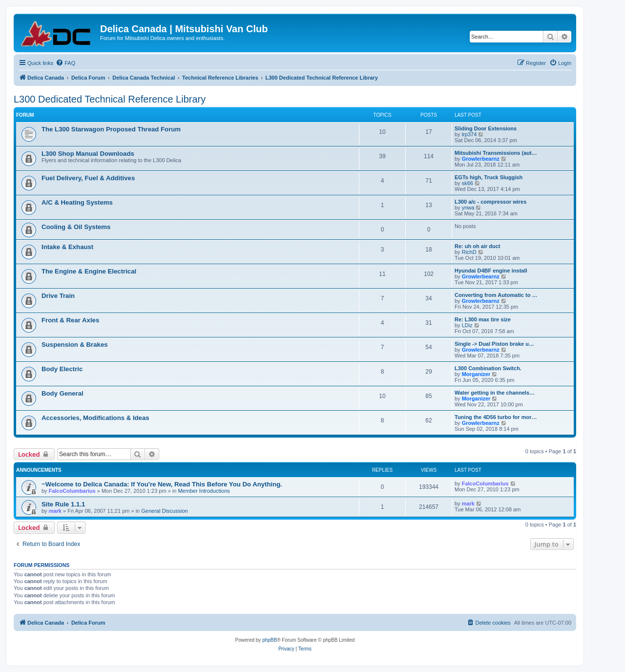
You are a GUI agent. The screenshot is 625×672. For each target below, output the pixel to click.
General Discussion (164, 511)
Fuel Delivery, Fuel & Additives (88, 178)
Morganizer (476, 374)
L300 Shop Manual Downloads (88, 154)
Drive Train (58, 296)
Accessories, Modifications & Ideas (95, 418)
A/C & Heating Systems (77, 202)
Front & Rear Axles (70, 320)
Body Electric (62, 369)
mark (55, 511)
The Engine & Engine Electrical (89, 271)
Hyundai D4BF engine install (491, 271)
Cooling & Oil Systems (76, 227)
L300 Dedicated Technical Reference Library (110, 99)
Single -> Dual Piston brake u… (494, 344)
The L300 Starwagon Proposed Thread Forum (111, 129)
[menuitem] (65, 63)
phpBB (270, 640)
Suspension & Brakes (75, 345)
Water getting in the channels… (495, 393)
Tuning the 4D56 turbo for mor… (496, 417)
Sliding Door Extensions (486, 128)
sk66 (468, 183)
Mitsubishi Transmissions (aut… (496, 153)
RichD (469, 252)
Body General (62, 393)
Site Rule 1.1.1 (63, 504)
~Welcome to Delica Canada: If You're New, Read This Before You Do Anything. (162, 484)
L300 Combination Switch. (488, 368)
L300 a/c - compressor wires (490, 202)
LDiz (467, 325)
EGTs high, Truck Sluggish (489, 177)
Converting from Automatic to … (496, 295)
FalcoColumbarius (72, 491)
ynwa (468, 208)
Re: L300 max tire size (483, 319)
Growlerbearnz (481, 159)
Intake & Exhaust (67, 247)
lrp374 (469, 134)
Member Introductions (204, 491)
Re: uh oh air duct (478, 246)
